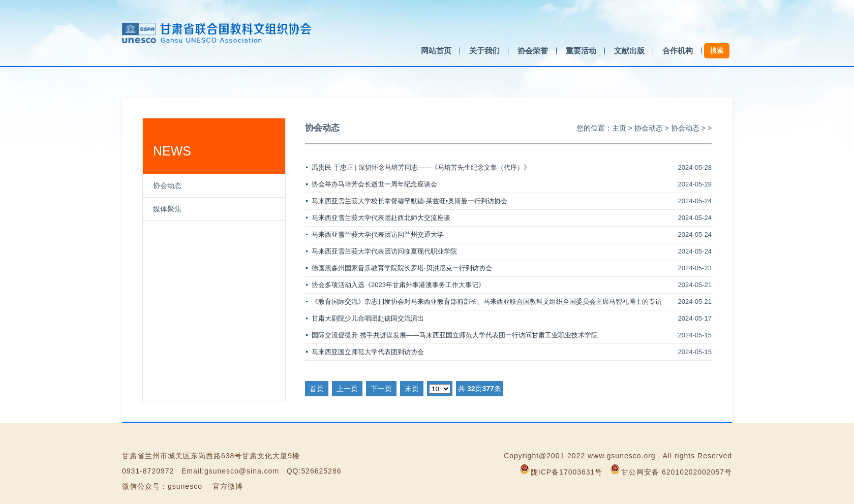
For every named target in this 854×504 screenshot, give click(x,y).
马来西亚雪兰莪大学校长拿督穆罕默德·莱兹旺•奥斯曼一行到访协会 (409, 201)
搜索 (717, 51)
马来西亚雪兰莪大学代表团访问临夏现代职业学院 (384, 251)
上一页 (347, 389)
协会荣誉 (533, 51)
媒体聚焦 (167, 209)
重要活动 (581, 51)
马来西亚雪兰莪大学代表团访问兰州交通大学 (378, 234)
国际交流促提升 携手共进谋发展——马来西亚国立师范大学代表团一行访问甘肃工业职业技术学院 (455, 335)
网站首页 (436, 51)
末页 (412, 389)
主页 (619, 128)
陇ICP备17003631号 (567, 472)
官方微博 (228, 486)
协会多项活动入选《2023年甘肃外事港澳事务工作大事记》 (398, 285)
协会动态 (167, 185)
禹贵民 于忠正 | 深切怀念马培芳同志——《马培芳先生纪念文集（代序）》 (421, 167)
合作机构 (678, 51)
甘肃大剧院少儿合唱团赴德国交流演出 (368, 318)
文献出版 (629, 51)
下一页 (381, 389)
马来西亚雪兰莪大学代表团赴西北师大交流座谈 (381, 218)
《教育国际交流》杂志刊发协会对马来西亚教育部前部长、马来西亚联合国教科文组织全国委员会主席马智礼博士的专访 (487, 302)
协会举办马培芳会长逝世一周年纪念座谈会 (374, 184)
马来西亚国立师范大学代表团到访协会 (368, 352)
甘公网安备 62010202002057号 (677, 472)
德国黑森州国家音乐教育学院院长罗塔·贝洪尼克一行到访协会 (402, 268)
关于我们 (484, 51)
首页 (317, 389)
